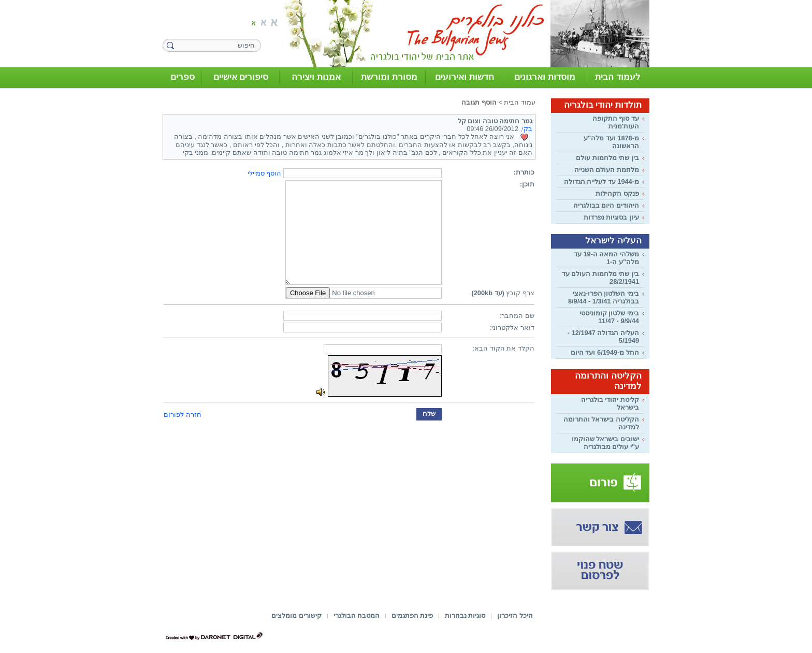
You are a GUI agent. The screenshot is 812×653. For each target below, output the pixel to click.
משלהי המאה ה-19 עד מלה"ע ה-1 (606, 258)
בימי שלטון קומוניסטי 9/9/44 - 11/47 (609, 317)
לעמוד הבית (618, 77)
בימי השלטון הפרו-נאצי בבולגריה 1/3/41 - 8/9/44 (604, 297)
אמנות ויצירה (316, 77)
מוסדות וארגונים (545, 77)
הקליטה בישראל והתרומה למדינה (601, 423)
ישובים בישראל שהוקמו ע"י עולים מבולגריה (605, 443)
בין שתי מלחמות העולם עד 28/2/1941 (600, 278)
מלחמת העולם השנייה (607, 170)
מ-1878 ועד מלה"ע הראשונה (611, 142)
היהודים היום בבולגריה (606, 205)
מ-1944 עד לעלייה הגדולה (601, 182)
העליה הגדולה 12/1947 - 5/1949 (603, 337)
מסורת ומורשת (389, 77)
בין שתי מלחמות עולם (607, 158)
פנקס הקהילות (617, 193)
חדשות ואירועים (465, 77)
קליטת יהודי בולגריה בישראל (610, 403)
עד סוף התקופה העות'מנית (616, 122)
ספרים (183, 77)
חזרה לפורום (183, 415)
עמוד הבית (520, 102)
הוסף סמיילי (265, 173)
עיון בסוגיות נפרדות (611, 217)
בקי (527, 129)
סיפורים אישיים (241, 77)
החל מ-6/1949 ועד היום (605, 352)
